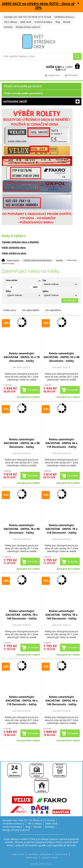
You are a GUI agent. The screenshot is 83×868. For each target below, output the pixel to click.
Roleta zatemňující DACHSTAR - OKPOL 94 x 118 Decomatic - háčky (22, 700)
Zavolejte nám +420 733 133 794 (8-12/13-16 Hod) (28, 17)
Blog (58, 22)
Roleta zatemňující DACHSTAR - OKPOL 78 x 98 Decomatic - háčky (22, 529)
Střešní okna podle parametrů (23, 86)
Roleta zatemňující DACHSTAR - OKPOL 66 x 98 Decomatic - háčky (22, 443)
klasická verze (61, 854)
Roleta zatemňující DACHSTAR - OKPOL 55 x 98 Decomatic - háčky (62, 357)
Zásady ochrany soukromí (28, 27)
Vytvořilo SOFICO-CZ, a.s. (42, 864)
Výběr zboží (26, 22)
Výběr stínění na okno (14, 253)
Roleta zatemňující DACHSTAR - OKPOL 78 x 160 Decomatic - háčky (61, 615)
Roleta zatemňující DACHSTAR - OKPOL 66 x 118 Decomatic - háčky (61, 443)
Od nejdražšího (53, 310)
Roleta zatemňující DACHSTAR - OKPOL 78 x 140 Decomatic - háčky (22, 615)
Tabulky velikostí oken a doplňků (20, 242)
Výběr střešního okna (14, 248)
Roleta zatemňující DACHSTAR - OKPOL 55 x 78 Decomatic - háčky (22, 357)
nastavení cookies (50, 858)
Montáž (67, 22)
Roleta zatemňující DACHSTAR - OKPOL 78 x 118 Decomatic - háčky (61, 529)
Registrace (52, 75)
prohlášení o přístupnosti (40, 854)
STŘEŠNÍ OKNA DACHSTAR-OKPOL (38, 260)
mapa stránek (18, 854)
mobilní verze (31, 858)
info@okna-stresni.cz (64, 17)
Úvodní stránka (13, 260)
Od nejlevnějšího (31, 310)
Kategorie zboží (41, 101)
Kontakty (8, 27)
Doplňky (60, 260)
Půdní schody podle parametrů (23, 93)
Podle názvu (10, 310)
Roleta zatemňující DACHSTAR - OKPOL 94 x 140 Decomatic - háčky (61, 700)
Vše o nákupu (10, 22)
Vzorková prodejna (43, 22)
